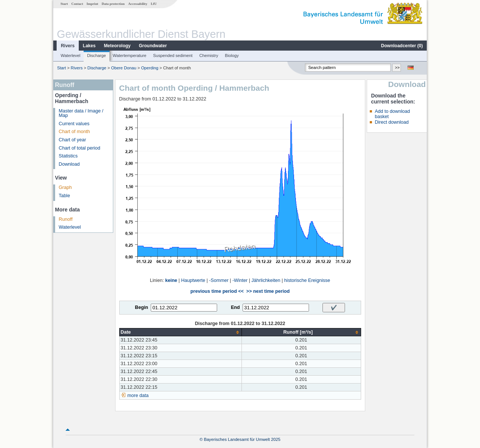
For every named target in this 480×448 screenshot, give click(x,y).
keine (171, 280)
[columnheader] (180, 332)
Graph (65, 187)
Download (69, 164)
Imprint (92, 4)
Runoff (66, 219)
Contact (77, 4)
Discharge (96, 55)
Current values (74, 124)
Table (64, 196)
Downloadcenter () (402, 46)
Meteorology (117, 46)
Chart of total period (80, 148)
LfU (154, 4)
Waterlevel (70, 55)
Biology (232, 55)
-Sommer (219, 280)
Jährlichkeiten (266, 280)
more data (138, 396)
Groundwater (153, 46)
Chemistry (208, 55)
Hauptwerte (193, 280)
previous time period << (217, 291)
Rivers (68, 46)
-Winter (240, 280)
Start (64, 4)
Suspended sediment (173, 55)
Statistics (68, 156)
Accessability (138, 4)
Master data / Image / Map (81, 113)
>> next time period (268, 291)
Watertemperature (130, 55)
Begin (142, 307)
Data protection (113, 4)
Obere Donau (124, 68)
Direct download (391, 122)
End (235, 307)
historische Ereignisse (307, 280)
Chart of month (74, 132)
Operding (150, 68)
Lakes (89, 46)
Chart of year (73, 140)
